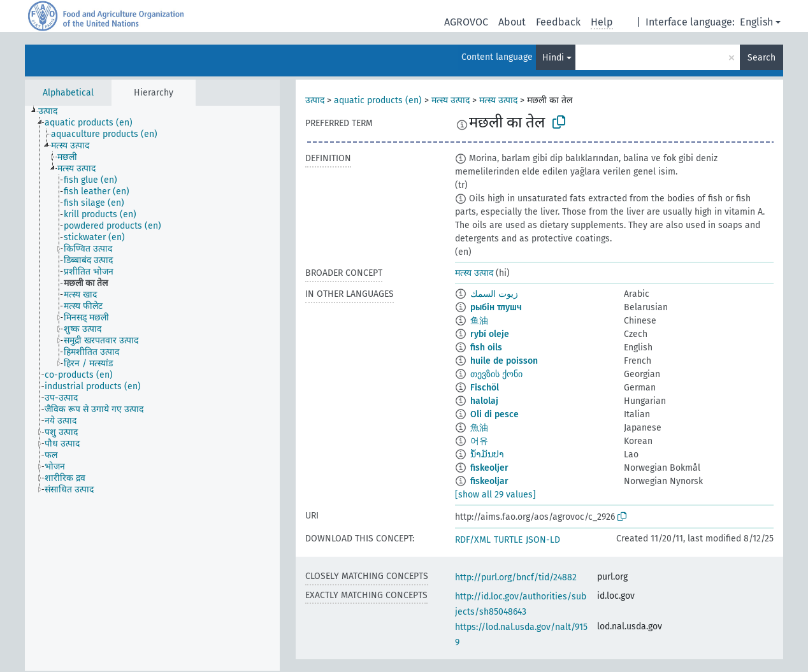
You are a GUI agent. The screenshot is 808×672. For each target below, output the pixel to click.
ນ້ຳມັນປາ (487, 454)
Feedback (558, 22)
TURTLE (508, 540)
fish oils (486, 347)
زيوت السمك (494, 294)
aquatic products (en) (378, 100)
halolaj (484, 401)
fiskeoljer (489, 468)
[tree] (152, 388)
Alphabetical (68, 93)
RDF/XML (473, 540)
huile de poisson (504, 361)
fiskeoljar (489, 481)
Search (761, 58)
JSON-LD (543, 540)
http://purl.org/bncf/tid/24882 (516, 577)
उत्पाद (315, 100)
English (756, 22)
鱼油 (479, 321)
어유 (479, 441)
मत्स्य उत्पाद (451, 100)
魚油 (479, 428)
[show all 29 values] (495, 495)
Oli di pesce (494, 414)
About (512, 22)
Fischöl (485, 388)
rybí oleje (490, 334)
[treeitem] (53, 111)
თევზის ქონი (496, 374)
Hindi (553, 58)
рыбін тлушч (496, 307)
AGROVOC (466, 22)
